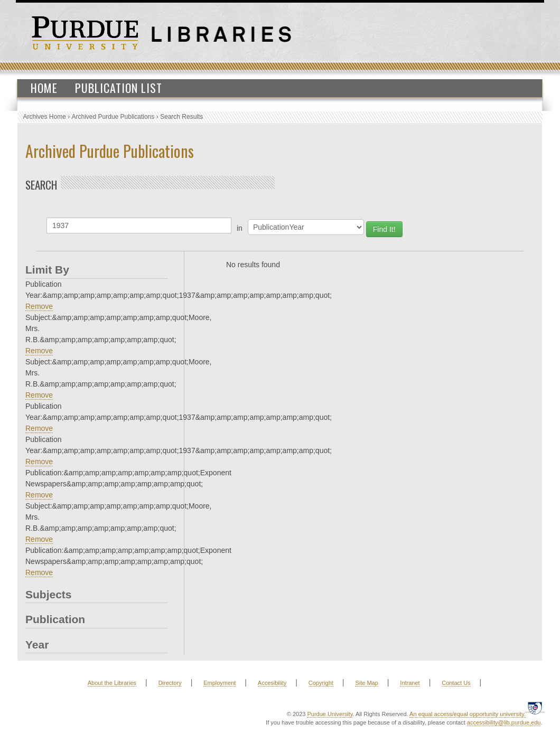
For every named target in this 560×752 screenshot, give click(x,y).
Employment (220, 683)
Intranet (410, 683)
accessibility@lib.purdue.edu (504, 722)
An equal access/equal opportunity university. (468, 714)
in (240, 228)
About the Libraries (112, 683)
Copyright (321, 683)
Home (44, 88)
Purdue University (330, 714)
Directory (170, 683)
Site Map (366, 683)
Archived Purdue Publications (113, 117)
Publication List (119, 88)
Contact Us (456, 683)
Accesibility (272, 683)
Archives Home (45, 117)
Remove (39, 306)
